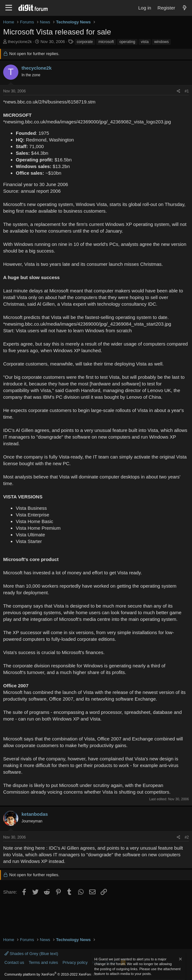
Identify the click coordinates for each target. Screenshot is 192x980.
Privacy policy (75, 962)
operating (127, 42)
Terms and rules (43, 962)
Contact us (14, 962)
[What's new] (185, 8)
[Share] (179, 91)
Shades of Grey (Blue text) (31, 954)
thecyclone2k (20, 42)
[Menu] (9, 8)
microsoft (106, 42)
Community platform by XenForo (52, 974)
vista (145, 42)
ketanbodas (35, 814)
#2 (187, 837)
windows (161, 42)
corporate (85, 42)
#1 (187, 91)
